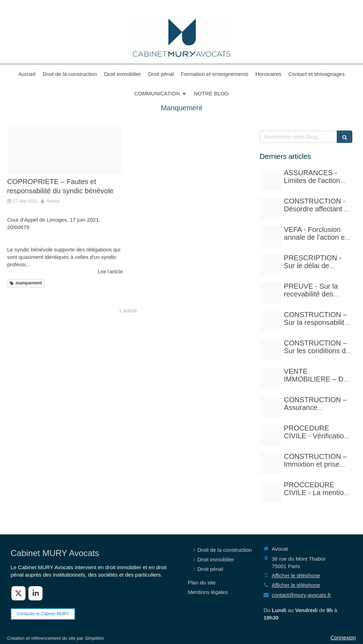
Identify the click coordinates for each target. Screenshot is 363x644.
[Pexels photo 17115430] (270, 378)
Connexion (343, 637)
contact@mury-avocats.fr (301, 595)
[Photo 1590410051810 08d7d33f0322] (270, 492)
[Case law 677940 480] (270, 293)
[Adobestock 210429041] (270, 180)
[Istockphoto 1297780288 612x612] (270, 350)
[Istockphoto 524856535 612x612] (270, 237)
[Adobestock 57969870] (65, 150)
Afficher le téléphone (296, 575)
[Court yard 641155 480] (270, 208)
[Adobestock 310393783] (270, 435)
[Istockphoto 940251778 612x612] (270, 322)
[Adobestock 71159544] (270, 407)
